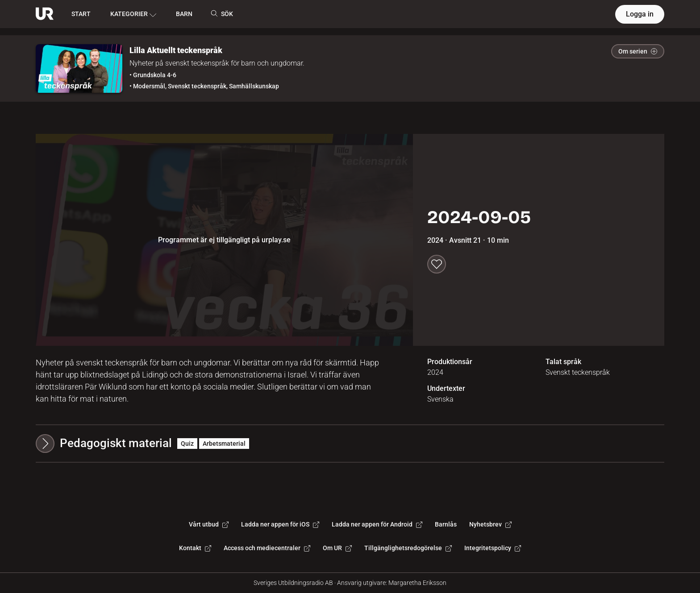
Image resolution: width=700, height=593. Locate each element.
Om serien (638, 51)
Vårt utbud (209, 524)
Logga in (640, 14)
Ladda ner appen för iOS (280, 524)
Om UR (337, 548)
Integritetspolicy (493, 548)
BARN (184, 14)
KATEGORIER (133, 14)
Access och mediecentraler (267, 548)
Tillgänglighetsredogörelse (408, 548)
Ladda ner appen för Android (377, 524)
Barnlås (446, 524)
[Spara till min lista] (437, 264)
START (81, 14)
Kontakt (195, 548)
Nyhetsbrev (490, 524)
